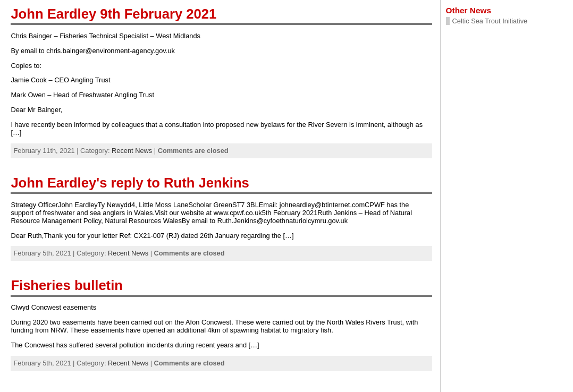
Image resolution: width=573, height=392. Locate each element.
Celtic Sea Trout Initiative (490, 21)
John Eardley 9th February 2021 (113, 14)
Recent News (132, 151)
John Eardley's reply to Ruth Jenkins (130, 183)
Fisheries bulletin (67, 285)
